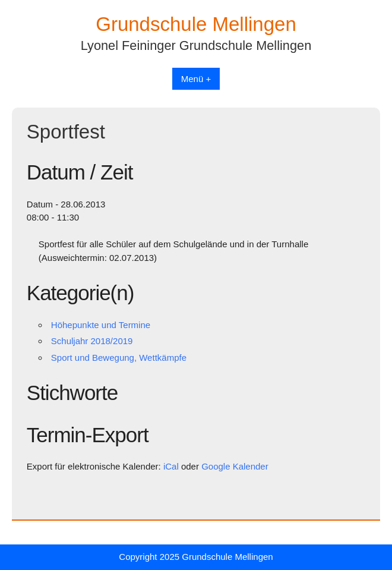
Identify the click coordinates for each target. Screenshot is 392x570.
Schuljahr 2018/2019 (92, 341)
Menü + (196, 79)
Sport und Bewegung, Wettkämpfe (119, 358)
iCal (171, 466)
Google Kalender (235, 466)
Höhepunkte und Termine (101, 325)
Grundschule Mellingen (196, 24)
